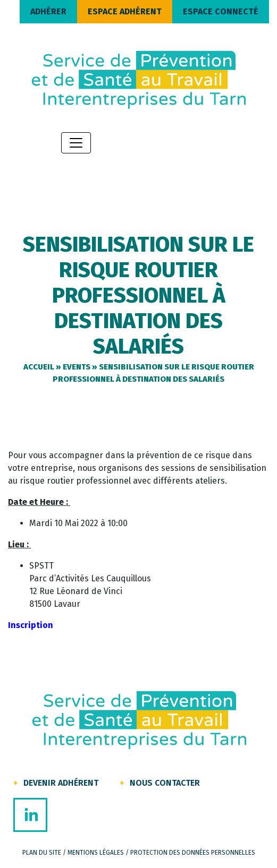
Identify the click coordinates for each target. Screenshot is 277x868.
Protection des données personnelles (193, 853)
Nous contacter (165, 783)
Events (77, 367)
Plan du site (42, 853)
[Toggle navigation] (76, 143)
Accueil (39, 367)
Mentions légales (96, 853)
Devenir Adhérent (61, 783)
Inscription (31, 625)
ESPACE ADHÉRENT (125, 11)
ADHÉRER (48, 11)
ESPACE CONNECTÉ (221, 11)
